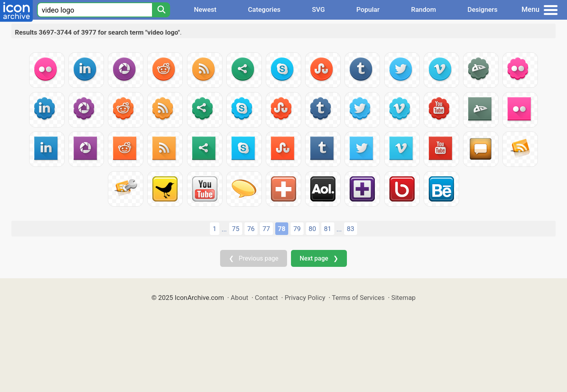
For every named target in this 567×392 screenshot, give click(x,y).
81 (328, 229)
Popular (368, 9)
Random (423, 9)
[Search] (161, 10)
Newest (205, 9)
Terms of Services (358, 298)
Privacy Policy (305, 298)
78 (282, 229)
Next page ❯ (319, 258)
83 (351, 229)
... (224, 229)
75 (236, 229)
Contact (266, 298)
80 (312, 229)
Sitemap (404, 298)
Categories (264, 9)
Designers (482, 9)
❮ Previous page (254, 258)
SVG (318, 9)
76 (251, 229)
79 (297, 229)
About (240, 298)
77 (266, 229)
